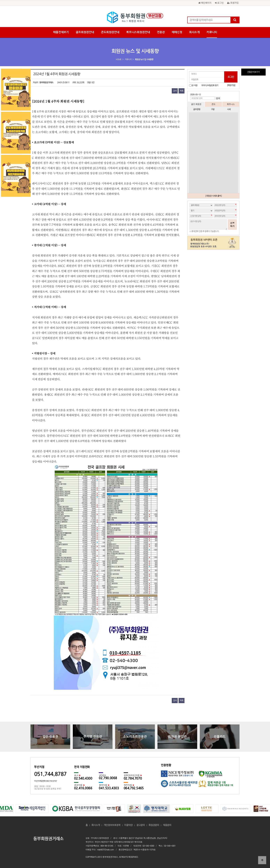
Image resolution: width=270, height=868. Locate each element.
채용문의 (167, 825)
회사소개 (194, 32)
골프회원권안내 (85, 32)
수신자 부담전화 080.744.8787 (46, 781)
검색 (175, 91)
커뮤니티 (212, 32)
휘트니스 (231, 104)
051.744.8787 (50, 774)
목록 (182, 91)
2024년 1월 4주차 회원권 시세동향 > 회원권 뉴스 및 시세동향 (135, 17)
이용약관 (128, 825)
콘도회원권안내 (110, 32)
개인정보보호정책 (112, 825)
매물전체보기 (61, 32)
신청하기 (232, 224)
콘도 (213, 104)
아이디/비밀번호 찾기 (210, 85)
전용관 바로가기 (253, 72)
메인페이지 (205, 3)
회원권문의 (154, 825)
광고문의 (141, 825)
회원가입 (233, 3)
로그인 (219, 3)
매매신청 (177, 32)
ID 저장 (195, 85)
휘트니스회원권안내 (138, 32)
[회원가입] (231, 85)
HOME (119, 59)
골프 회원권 (196, 104)
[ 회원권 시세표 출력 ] (213, 196)
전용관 (161, 32)
